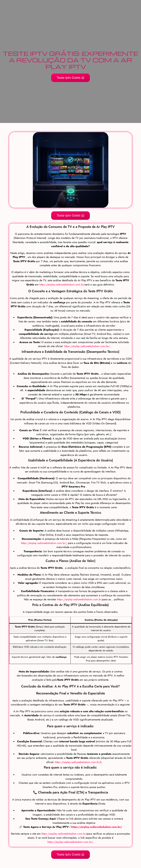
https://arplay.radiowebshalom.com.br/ (62, 285)
